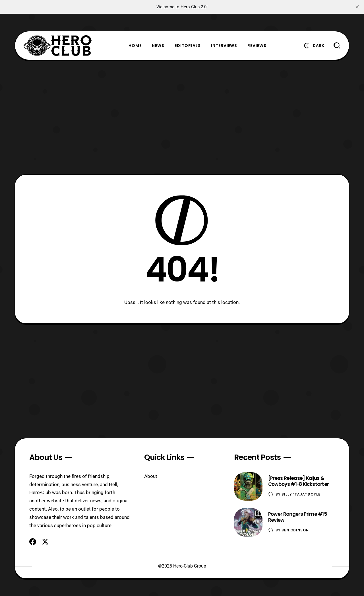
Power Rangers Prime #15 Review (297, 517)
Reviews (257, 46)
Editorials (188, 46)
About (151, 476)
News (158, 46)
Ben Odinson (295, 530)
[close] (357, 7)
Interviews (224, 46)
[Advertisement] (182, 117)
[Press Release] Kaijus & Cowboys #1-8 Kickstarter (299, 481)
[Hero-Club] (58, 46)
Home (135, 46)
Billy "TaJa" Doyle (301, 494)
